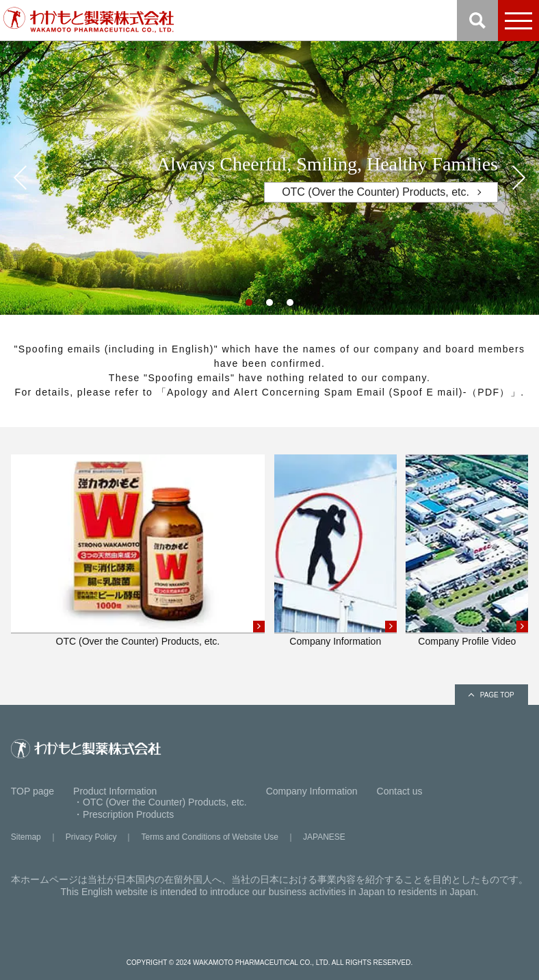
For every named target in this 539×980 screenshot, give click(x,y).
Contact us (400, 791)
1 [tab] (252, 306)
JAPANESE (324, 837)
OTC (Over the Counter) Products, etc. (376, 192)
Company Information (312, 791)
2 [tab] (273, 306)
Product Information (115, 791)
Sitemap (26, 837)
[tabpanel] (269, 178)
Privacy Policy (91, 837)
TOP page (32, 791)
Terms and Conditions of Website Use (210, 837)
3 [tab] (293, 306)
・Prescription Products (123, 814)
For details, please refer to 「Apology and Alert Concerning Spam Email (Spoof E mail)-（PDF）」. (269, 392)
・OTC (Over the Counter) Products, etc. (160, 802)
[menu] (518, 21)
